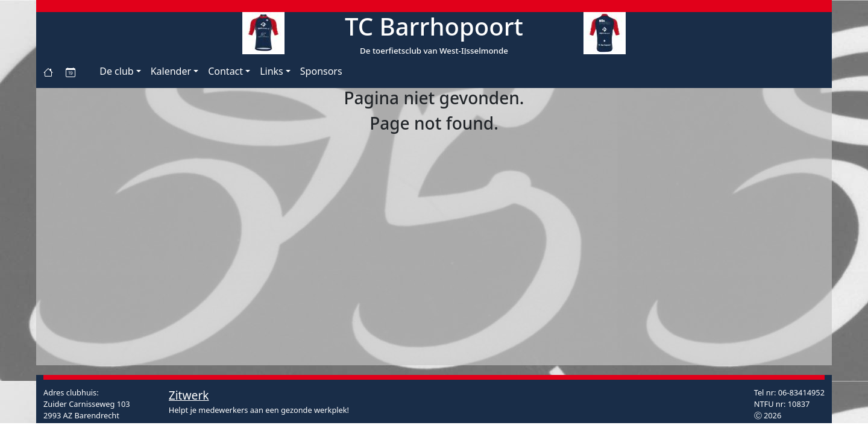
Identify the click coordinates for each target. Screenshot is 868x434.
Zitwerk (189, 395)
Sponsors (321, 71)
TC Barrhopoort (434, 26)
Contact (225, 71)
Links (272, 71)
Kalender (171, 71)
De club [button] (116, 71)
